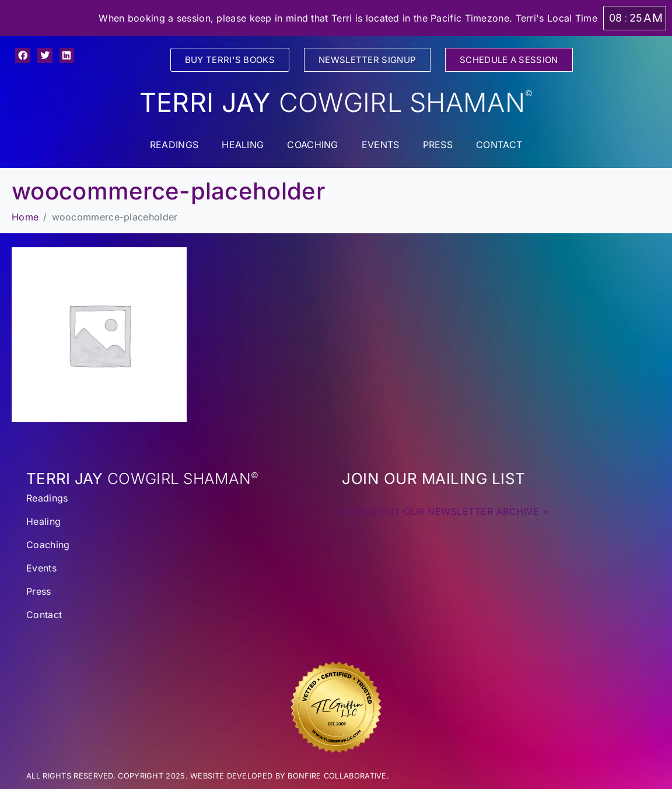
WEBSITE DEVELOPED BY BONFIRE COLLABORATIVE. (290, 776)
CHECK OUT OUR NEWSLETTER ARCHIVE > (445, 511)
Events (381, 145)
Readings (174, 145)
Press (438, 145)
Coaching (312, 145)
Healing (243, 145)
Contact (499, 145)
